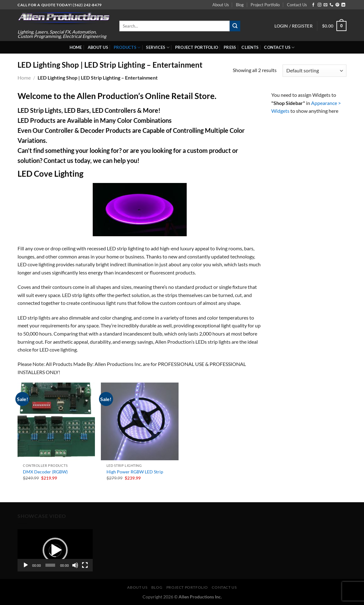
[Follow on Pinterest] (337, 5)
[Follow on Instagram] (320, 5)
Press (230, 47)
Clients (250, 47)
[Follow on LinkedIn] (343, 5)
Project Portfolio (265, 5)
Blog (240, 5)
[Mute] (75, 565)
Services (158, 47)
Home (76, 47)
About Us (221, 5)
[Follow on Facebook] (313, 5)
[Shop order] (315, 71)
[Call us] (331, 5)
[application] (55, 550)
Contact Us (297, 5)
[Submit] (235, 26)
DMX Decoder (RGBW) (45, 472)
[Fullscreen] (85, 565)
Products (127, 47)
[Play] (26, 565)
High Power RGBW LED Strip (135, 472)
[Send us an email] (325, 5)
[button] (55, 550)
